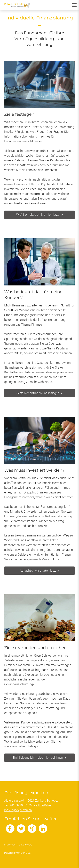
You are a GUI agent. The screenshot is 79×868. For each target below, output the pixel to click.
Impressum (10, 845)
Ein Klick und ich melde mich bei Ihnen (38, 758)
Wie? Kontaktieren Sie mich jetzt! (38, 215)
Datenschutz (26, 845)
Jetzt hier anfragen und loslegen (38, 393)
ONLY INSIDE (24, 853)
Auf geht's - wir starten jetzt (38, 571)
